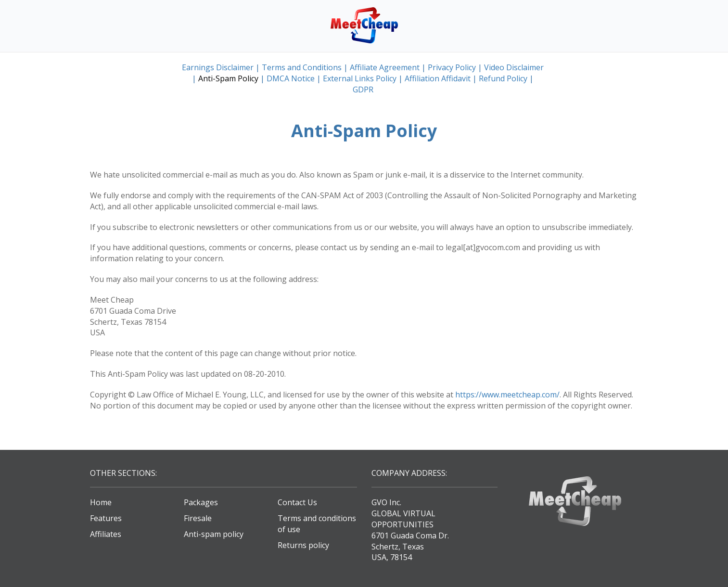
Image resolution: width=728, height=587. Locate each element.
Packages (201, 502)
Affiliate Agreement (385, 67)
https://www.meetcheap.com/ (507, 395)
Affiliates (106, 534)
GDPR (363, 89)
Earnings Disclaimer (218, 67)
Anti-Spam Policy (228, 78)
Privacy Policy (452, 67)
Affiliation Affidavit (438, 78)
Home (101, 502)
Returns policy (303, 545)
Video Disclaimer (514, 67)
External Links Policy (360, 78)
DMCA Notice (291, 78)
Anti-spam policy (214, 534)
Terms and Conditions (302, 67)
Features (106, 518)
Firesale (198, 518)
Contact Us (297, 502)
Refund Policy (503, 78)
